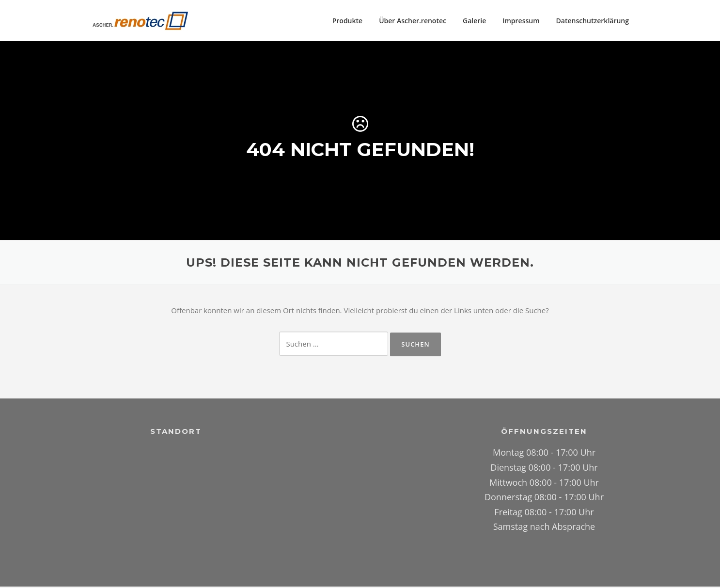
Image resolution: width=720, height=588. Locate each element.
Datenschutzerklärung (593, 21)
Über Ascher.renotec (413, 21)
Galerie (474, 21)
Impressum (521, 21)
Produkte (347, 21)
